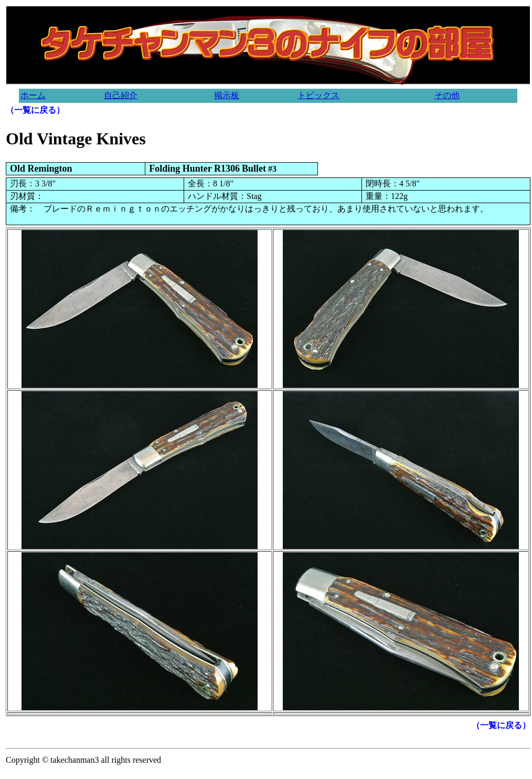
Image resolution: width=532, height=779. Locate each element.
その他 (447, 95)
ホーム (33, 95)
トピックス (318, 95)
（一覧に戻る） (35, 110)
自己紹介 (121, 95)
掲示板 (227, 95)
